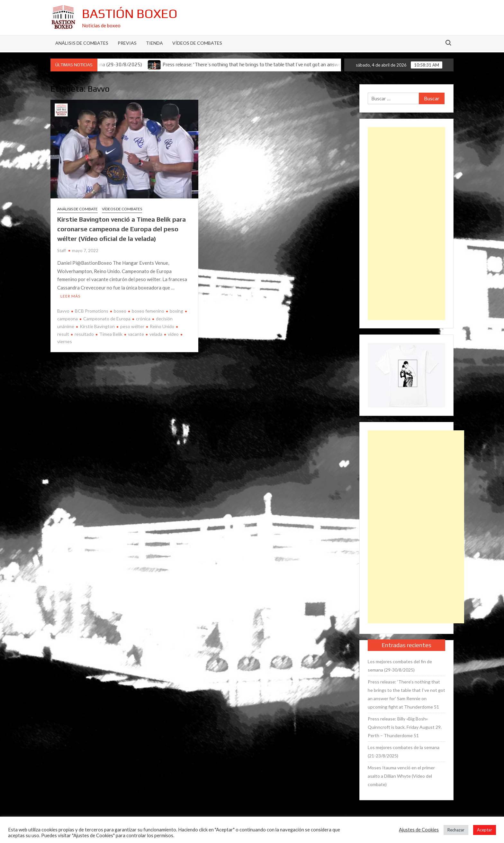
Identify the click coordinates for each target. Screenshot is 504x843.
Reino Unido (162, 326)
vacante (136, 334)
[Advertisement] (407, 224)
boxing (176, 311)
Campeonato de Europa (107, 319)
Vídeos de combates (197, 43)
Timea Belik (111, 334)
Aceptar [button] (485, 830)
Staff (62, 251)
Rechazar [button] (456, 830)
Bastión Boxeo (130, 14)
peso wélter (132, 326)
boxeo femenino (148, 311)
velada (156, 334)
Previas (127, 43)
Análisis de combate (77, 209)
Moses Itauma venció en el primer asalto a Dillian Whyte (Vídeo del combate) (401, 776)
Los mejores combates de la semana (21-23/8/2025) (404, 751)
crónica (143, 319)
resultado (84, 334)
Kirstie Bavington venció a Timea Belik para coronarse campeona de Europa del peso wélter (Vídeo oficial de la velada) (122, 229)
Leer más (70, 296)
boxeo (120, 311)
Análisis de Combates (82, 43)
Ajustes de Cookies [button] (419, 830)
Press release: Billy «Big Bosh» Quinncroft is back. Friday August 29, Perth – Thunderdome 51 (405, 727)
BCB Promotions (92, 311)
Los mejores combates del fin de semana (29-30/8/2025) (400, 666)
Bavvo (63, 311)
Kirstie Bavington (97, 326)
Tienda (154, 43)
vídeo (173, 334)
